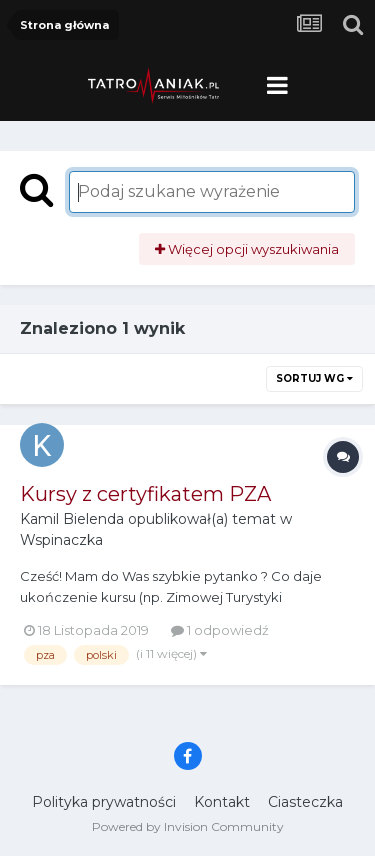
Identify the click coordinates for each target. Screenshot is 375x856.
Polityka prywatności (104, 802)
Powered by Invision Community (188, 826)
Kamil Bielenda (72, 519)
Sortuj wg (314, 378)
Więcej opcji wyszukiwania (247, 249)
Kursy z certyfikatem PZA (145, 494)
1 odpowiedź (220, 630)
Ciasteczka (305, 802)
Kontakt (222, 802)
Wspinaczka (61, 540)
